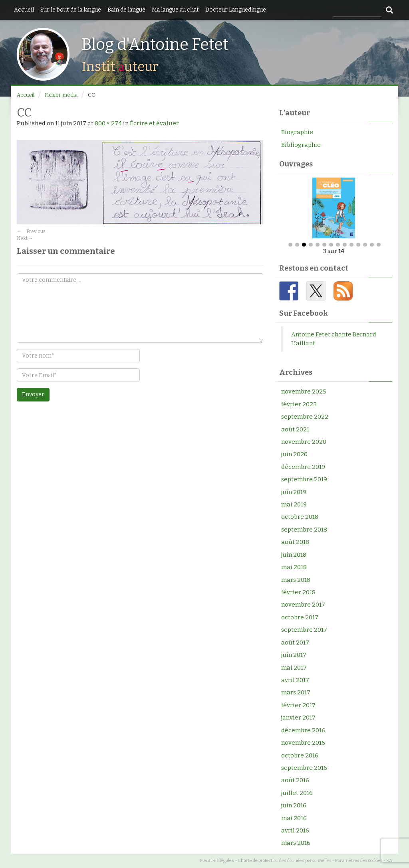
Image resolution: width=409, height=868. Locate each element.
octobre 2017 (300, 617)
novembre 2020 (304, 442)
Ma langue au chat (175, 10)
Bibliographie (301, 145)
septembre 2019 (304, 479)
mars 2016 (296, 843)
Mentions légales (217, 861)
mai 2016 (294, 818)
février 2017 (298, 705)
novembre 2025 (304, 391)
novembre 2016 (303, 743)
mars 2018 (296, 580)
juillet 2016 (297, 793)
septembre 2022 (305, 417)
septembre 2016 (304, 768)
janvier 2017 (298, 718)
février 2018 (298, 592)
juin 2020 (294, 454)
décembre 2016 (303, 730)
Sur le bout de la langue (71, 10)
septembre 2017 (304, 630)
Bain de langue (126, 10)
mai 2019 (294, 504)
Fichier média (61, 95)
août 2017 (295, 643)
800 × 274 (108, 123)
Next (25, 238)
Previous (31, 231)
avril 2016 (295, 830)
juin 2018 (294, 555)
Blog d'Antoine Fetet (155, 45)
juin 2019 (294, 492)
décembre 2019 (303, 467)
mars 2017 (296, 692)
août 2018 (295, 542)
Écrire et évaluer (154, 123)
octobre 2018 (300, 517)
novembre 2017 (303, 605)
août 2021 (295, 429)
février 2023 (299, 404)
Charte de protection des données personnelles (285, 861)
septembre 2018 (304, 530)
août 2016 (295, 780)
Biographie (297, 132)
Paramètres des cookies (359, 861)
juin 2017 (294, 655)
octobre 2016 (300, 755)
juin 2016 (294, 805)
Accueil (24, 10)
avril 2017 (295, 680)
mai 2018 (294, 567)
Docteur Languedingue (236, 10)
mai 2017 (294, 668)
